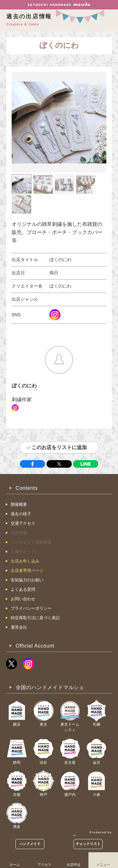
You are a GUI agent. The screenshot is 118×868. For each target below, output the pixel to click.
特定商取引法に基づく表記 (35, 618)
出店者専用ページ (27, 571)
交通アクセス (23, 523)
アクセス (44, 865)
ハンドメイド (30, 844)
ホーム (15, 865)
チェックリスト (88, 844)
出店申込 (74, 865)
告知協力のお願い (27, 580)
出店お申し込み (25, 561)
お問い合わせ (23, 599)
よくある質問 (23, 589)
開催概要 (19, 504)
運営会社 (19, 627)
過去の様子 (21, 514)
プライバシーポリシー (31, 608)
